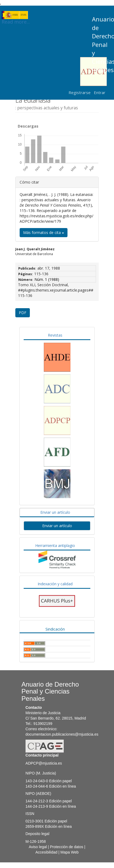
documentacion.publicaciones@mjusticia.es (62, 734)
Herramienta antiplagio (55, 545)
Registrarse (80, 92)
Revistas (55, 335)
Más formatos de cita (44, 232)
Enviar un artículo (55, 512)
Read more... (16, 15)
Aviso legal (38, 847)
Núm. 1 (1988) (47, 279)
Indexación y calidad (55, 584)
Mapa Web (70, 852)
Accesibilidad (47, 852)
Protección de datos (67, 847)
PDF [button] (23, 313)
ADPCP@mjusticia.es (44, 763)
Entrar (100, 92)
